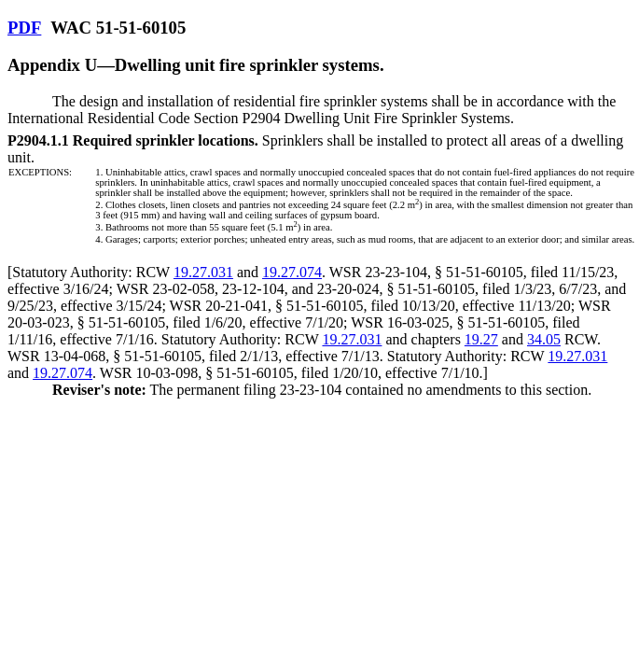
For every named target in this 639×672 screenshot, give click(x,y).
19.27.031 (203, 272)
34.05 (544, 339)
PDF (24, 28)
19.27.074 (292, 272)
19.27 (481, 339)
